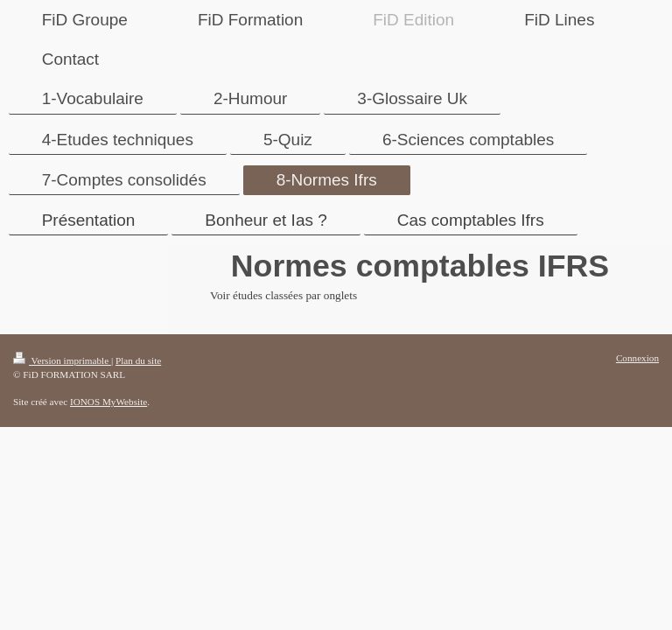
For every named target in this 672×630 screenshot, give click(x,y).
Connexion (637, 358)
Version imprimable (62, 360)
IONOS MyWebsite (108, 402)
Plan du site (138, 360)
